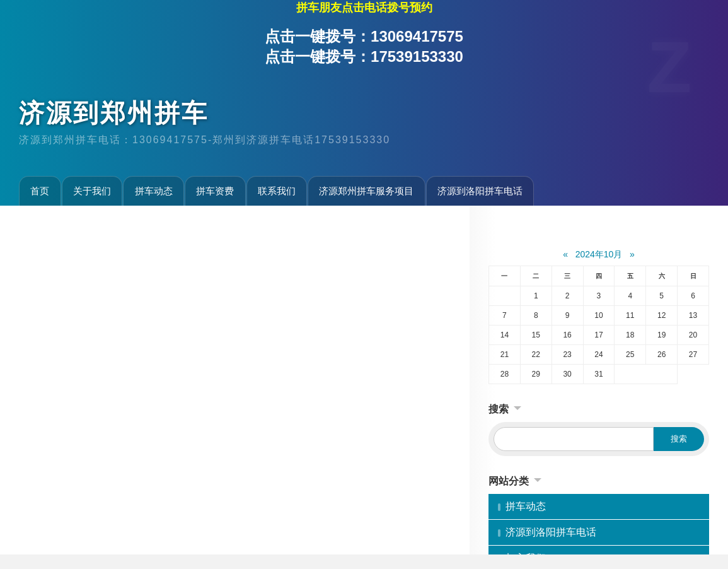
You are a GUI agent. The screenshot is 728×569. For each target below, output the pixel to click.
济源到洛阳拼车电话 (480, 191)
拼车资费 (215, 191)
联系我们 (277, 191)
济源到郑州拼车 (114, 113)
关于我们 (92, 191)
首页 (40, 191)
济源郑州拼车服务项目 (366, 191)
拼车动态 (154, 191)
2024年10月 (599, 254)
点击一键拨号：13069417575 (364, 36)
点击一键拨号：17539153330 (364, 56)
